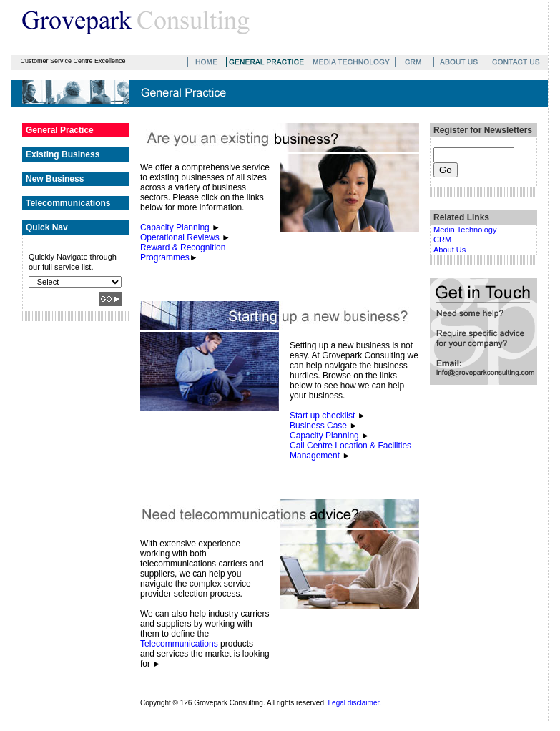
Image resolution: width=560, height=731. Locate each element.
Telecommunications (68, 203)
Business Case (318, 426)
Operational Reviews (180, 237)
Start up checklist (322, 416)
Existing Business (63, 154)
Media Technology (465, 230)
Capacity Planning (175, 227)
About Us (450, 250)
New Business (55, 179)
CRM (442, 240)
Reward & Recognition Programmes (183, 252)
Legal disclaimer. (355, 703)
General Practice (60, 130)
